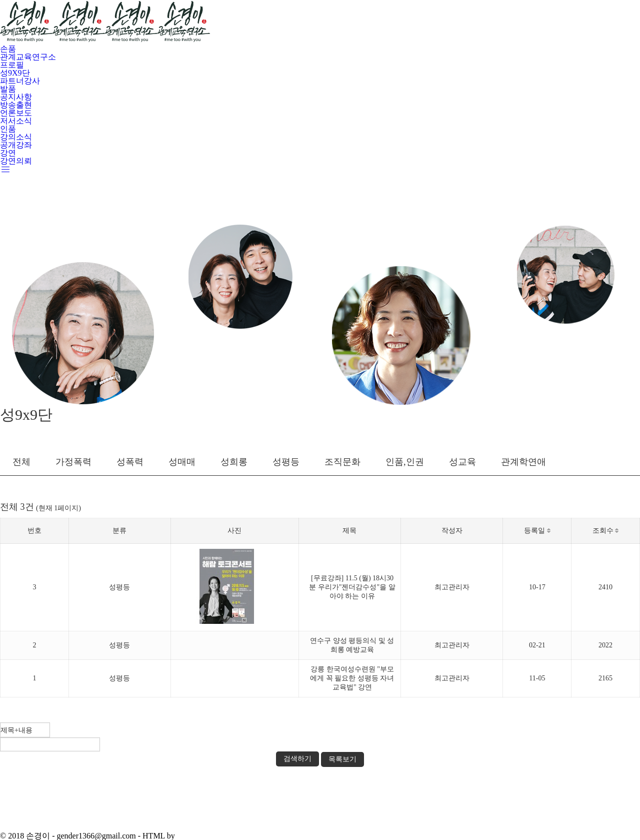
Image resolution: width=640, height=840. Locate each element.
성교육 (462, 462)
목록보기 (342, 759)
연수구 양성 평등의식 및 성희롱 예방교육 (352, 645)
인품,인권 (405, 462)
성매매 (182, 462)
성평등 (286, 462)
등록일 (537, 531)
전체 (21, 462)
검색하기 (297, 759)
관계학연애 (523, 462)
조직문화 (342, 462)
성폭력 (130, 462)
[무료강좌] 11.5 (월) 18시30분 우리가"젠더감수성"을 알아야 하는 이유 (352, 587)
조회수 (606, 531)
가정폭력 (73, 462)
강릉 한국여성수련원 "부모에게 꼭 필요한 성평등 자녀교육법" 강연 (352, 678)
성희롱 (234, 462)
